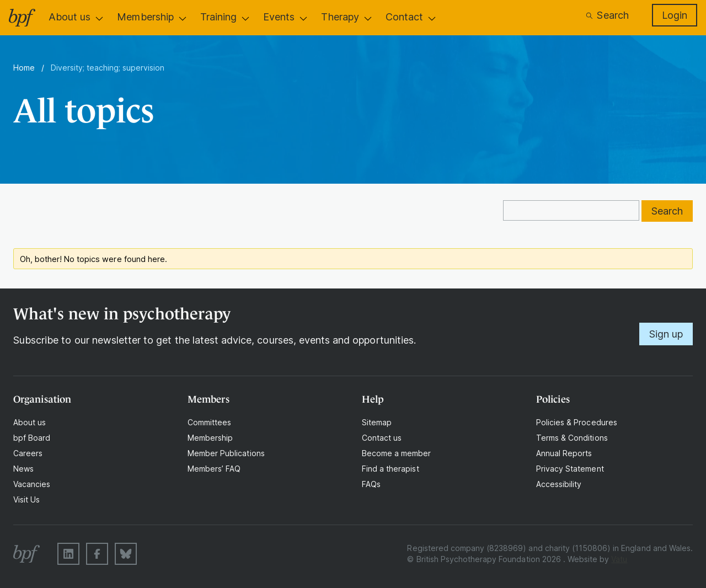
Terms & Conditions (572, 438)
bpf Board (32, 438)
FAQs (371, 484)
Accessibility (559, 484)
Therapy (340, 17)
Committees (209, 422)
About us (69, 17)
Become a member (397, 453)
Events (279, 17)
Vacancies (32, 484)
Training (218, 17)
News (23, 469)
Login (675, 15)
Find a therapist (391, 469)
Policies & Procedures (577, 422)
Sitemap (377, 422)
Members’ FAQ (214, 469)
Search (607, 15)
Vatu (619, 559)
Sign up (666, 334)
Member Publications (226, 453)
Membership (145, 17)
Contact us (382, 438)
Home (24, 68)
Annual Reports (564, 453)
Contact (404, 17)
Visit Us (26, 499)
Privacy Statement (570, 469)
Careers (28, 453)
